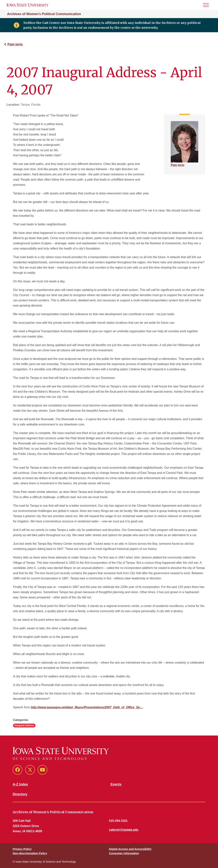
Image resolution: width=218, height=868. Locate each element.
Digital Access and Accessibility (130, 849)
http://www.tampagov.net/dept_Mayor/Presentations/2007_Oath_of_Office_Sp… (87, 707)
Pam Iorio (15, 44)
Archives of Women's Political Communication (44, 14)
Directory (20, 794)
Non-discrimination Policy (30, 853)
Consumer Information (124, 853)
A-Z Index (20, 784)
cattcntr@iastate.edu (124, 830)
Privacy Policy (22, 849)
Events (116, 784)
